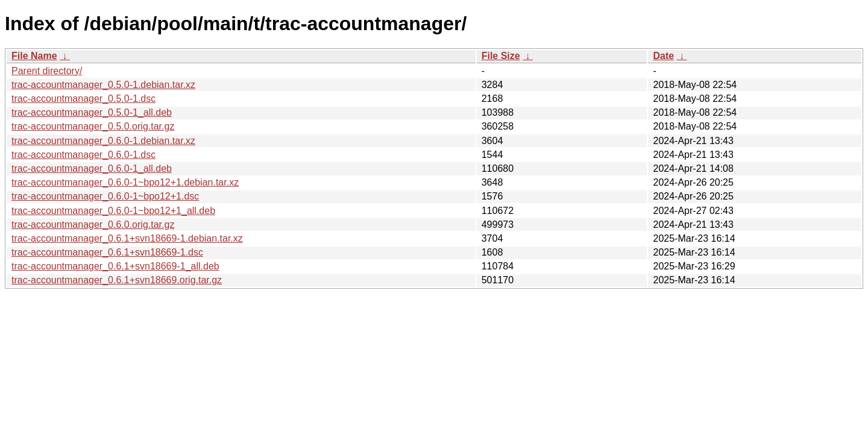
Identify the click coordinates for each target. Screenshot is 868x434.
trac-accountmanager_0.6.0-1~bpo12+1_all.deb (113, 211)
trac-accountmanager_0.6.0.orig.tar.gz (93, 225)
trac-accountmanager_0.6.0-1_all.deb (92, 168)
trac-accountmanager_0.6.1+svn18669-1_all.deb (115, 266)
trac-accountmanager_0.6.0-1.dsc (83, 155)
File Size (501, 56)
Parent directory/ (47, 71)
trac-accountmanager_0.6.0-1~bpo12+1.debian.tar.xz (125, 182)
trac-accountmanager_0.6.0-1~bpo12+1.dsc (105, 196)
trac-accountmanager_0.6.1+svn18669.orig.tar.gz (117, 280)
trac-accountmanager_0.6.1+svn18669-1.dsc (107, 252)
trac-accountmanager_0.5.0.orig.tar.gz (93, 126)
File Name (34, 56)
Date (663, 56)
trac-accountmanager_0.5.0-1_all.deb (92, 112)
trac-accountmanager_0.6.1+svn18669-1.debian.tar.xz (127, 238)
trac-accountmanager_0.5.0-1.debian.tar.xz (103, 85)
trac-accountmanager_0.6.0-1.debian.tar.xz (103, 141)
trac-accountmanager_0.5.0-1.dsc (83, 99)
